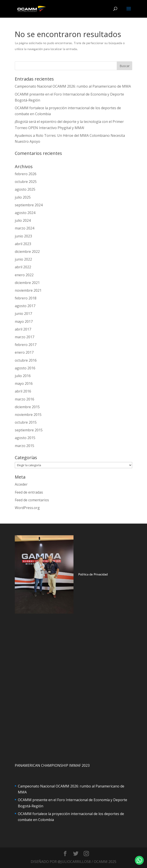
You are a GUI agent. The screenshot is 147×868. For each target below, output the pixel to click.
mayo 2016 (24, 383)
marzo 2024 (24, 228)
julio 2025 (23, 197)
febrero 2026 (26, 174)
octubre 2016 (26, 360)
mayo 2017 (24, 321)
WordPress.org (27, 508)
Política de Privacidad (93, 574)
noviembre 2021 (28, 290)
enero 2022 (24, 275)
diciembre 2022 (27, 252)
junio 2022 (23, 259)
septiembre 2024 (29, 205)
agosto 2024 (25, 213)
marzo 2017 (24, 337)
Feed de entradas (29, 492)
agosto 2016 (25, 368)
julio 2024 (23, 220)
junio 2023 (23, 236)
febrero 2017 (26, 345)
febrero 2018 (26, 298)
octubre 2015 (26, 422)
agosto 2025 (25, 189)
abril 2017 (23, 329)
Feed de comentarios (32, 500)
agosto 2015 (25, 438)
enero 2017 (24, 352)
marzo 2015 (24, 446)
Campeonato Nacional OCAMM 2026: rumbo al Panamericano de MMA (73, 86)
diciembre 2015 (27, 407)
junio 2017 (23, 314)
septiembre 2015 (29, 430)
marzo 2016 (24, 399)
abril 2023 (23, 244)
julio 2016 (23, 376)
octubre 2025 (26, 182)
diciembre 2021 (27, 283)
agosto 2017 (25, 306)
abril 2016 (23, 391)
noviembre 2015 (28, 415)
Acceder (21, 484)
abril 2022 (23, 267)
